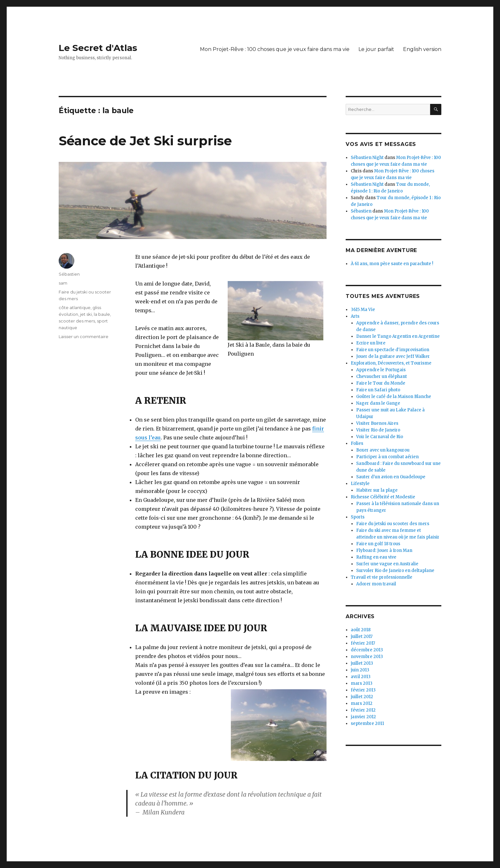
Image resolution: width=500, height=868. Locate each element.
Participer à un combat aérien (387, 457)
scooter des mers (77, 321)
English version (422, 49)
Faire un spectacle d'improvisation (393, 350)
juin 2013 (360, 670)
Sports (358, 517)
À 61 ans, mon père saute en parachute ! (392, 264)
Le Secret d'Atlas (98, 48)
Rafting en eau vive (376, 557)
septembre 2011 (367, 723)
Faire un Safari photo (378, 390)
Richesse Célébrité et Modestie (383, 497)
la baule (102, 314)
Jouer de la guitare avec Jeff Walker (393, 356)
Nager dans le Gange (378, 403)
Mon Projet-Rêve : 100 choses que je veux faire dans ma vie (275, 49)
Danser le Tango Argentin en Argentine (398, 336)
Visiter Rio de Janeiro (378, 430)
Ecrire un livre (371, 343)
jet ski (86, 314)
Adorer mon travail (376, 584)
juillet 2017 (362, 637)
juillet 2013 (362, 663)
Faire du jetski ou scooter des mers (393, 524)
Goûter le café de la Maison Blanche (394, 397)
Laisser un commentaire (84, 336)
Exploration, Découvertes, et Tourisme (391, 363)
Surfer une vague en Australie (387, 564)
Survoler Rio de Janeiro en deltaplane (395, 571)
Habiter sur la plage (377, 490)
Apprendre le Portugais (381, 370)
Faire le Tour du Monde (381, 383)
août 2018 (361, 630)
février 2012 (363, 710)
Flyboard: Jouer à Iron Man (384, 550)
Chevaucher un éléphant (382, 376)
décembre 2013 (367, 650)
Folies (357, 443)
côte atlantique (75, 307)
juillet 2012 (362, 697)
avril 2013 (361, 677)
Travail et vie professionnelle (382, 577)
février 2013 (363, 690)
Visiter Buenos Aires (377, 423)
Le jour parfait (376, 49)
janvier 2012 (363, 717)
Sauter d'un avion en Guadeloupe (391, 477)
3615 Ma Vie (363, 310)
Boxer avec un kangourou (383, 450)
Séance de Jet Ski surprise (145, 141)
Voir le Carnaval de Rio (380, 437)
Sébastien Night (367, 158)
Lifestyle (360, 484)
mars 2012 (362, 703)
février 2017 (363, 643)
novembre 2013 (367, 657)
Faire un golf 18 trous (378, 544)
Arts (355, 316)
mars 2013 (362, 683)
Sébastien (69, 274)
